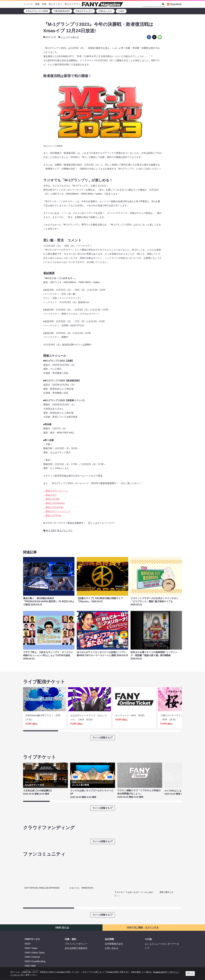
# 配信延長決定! (62, 11)
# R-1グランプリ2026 (37, 11)
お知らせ (75, 37)
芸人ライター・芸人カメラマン (65, 4)
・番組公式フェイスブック (57, 511)
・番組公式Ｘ (50, 495)
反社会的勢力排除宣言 (76, 953)
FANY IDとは (62, 932)
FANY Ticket (31, 953)
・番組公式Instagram (54, 503)
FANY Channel (32, 962)
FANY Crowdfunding (35, 966)
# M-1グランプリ (84, 11)
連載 (37, 4)
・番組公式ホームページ (56, 491)
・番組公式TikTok (52, 516)
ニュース (28, 4)
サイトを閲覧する (102, 738)
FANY (28, 949)
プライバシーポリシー (76, 949)
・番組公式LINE (52, 499)
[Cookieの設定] (159, 972)
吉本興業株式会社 (114, 949)
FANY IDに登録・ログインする (143, 932)
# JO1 (121, 11)
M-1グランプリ (65, 531)
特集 (44, 4)
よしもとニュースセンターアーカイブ (162, 951)
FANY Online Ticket (35, 957)
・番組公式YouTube (53, 507)
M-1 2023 (51, 531)
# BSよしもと (105, 11)
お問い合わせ (112, 953)
